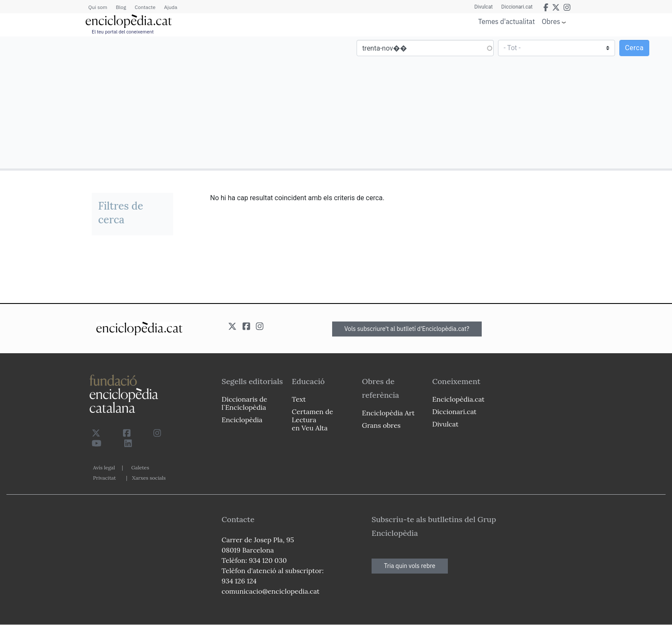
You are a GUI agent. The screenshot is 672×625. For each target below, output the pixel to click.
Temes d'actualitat (507, 21)
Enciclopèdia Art (388, 413)
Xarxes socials (149, 478)
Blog (121, 7)
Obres (551, 21)
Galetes (140, 467)
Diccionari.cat (517, 7)
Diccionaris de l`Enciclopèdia (244, 403)
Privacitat (104, 478)
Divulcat (484, 7)
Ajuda (171, 7)
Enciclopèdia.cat (458, 399)
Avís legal (104, 467)
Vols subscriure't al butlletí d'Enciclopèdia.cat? (407, 329)
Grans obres (381, 425)
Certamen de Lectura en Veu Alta (312, 420)
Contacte (145, 7)
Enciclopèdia (242, 420)
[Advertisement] (169, 102)
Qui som (98, 7)
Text (299, 399)
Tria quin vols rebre (410, 566)
